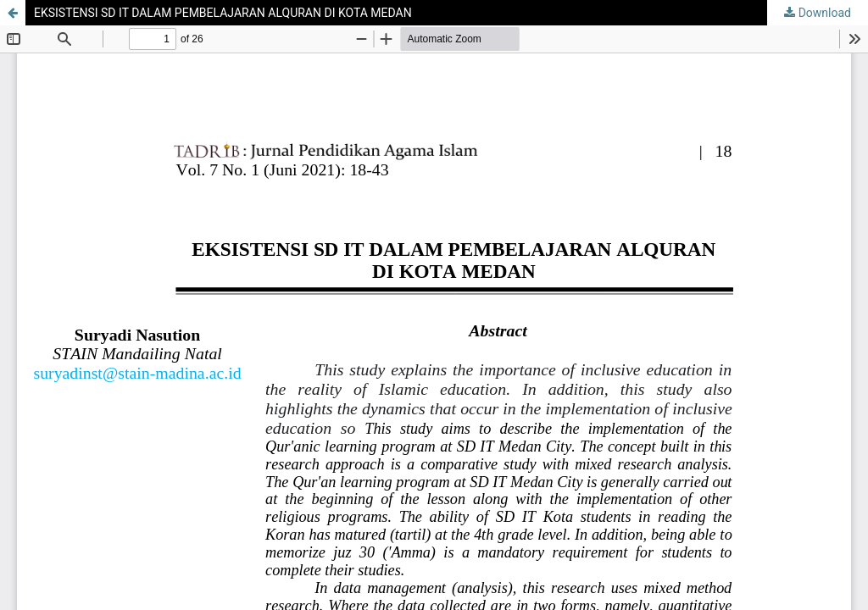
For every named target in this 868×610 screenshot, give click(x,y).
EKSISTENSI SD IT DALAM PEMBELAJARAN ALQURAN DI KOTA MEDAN (223, 13)
